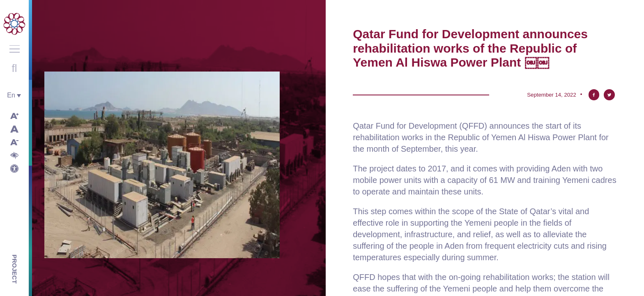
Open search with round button (14, 68)
